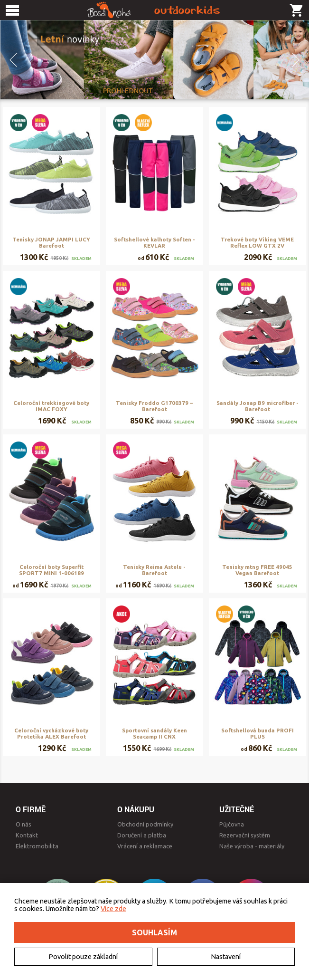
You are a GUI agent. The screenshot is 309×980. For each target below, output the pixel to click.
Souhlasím (154, 932)
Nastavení (226, 957)
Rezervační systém (245, 835)
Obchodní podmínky (145, 824)
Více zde (113, 909)
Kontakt (27, 835)
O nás (23, 824)
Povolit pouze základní (83, 957)
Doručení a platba (142, 835)
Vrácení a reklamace (145, 846)
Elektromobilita (37, 846)
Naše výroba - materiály (252, 846)
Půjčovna (232, 824)
